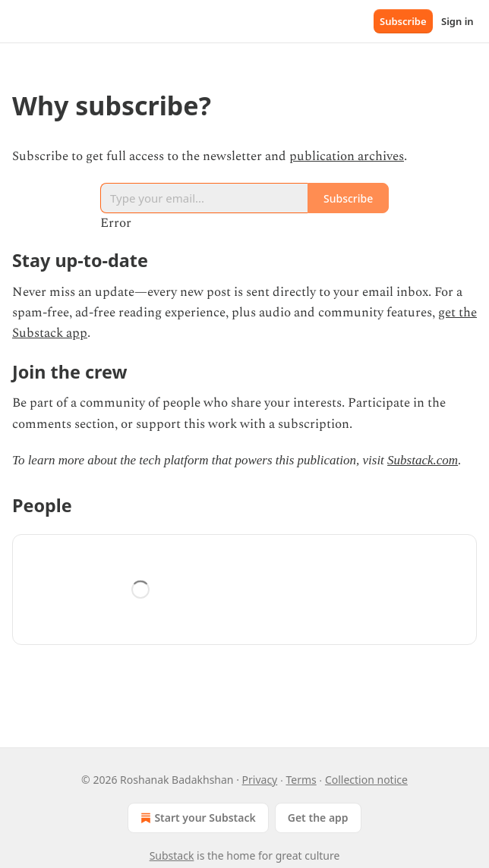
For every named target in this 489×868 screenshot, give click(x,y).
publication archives (347, 156)
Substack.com (423, 460)
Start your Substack (196, 818)
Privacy (260, 780)
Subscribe (403, 21)
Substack (172, 855)
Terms (301, 780)
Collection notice (366, 780)
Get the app (318, 818)
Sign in (457, 21)
